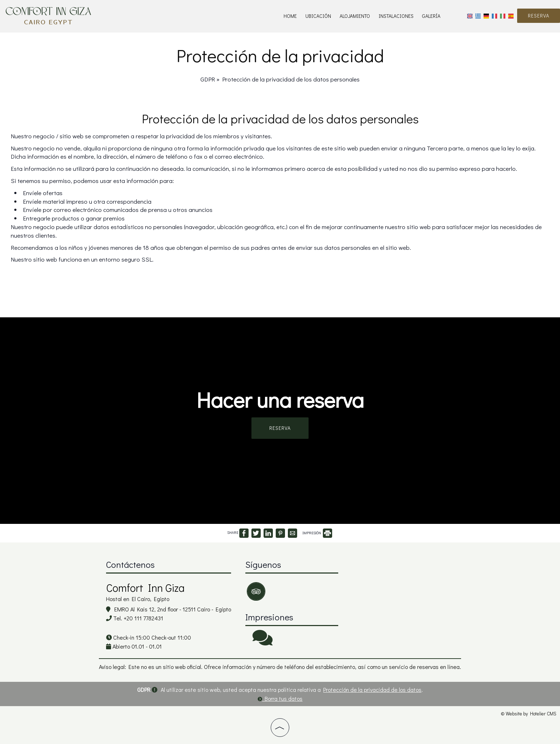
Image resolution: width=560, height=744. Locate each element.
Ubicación (318, 16)
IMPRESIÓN (317, 533)
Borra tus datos (280, 698)
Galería (431, 16)
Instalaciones (396, 16)
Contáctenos (130, 564)
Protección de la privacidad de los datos (372, 690)
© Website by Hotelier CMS (529, 714)
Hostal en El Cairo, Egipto (138, 599)
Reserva (539, 16)
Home (290, 16)
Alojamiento (355, 16)
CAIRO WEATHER (399, 584)
